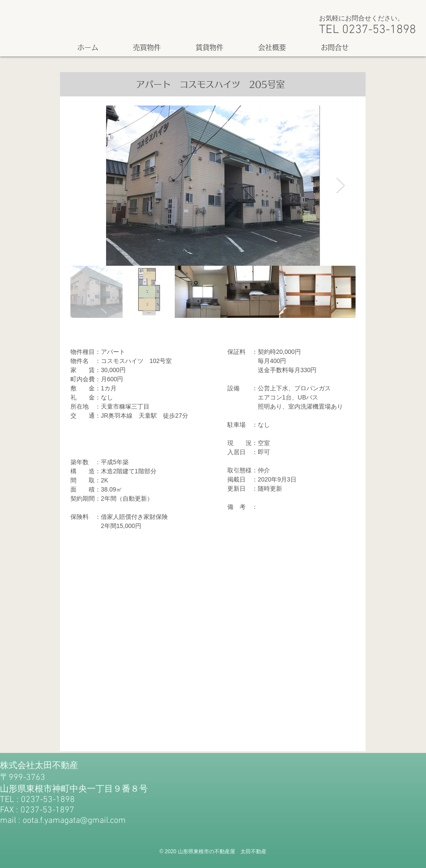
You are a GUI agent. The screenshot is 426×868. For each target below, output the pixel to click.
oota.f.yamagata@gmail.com (74, 821)
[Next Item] (341, 186)
